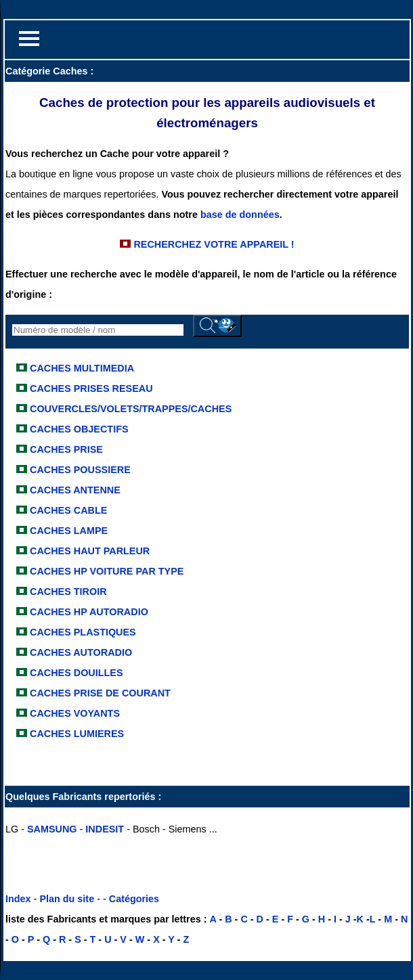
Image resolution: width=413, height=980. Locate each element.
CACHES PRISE (65, 449)
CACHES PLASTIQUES (82, 632)
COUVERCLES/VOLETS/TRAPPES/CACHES (131, 409)
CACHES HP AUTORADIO (88, 612)
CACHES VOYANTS (73, 713)
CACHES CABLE (67, 510)
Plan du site (67, 899)
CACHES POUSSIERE (79, 470)
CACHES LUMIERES (75, 734)
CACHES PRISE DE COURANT (99, 693)
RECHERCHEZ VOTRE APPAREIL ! (212, 244)
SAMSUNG (52, 829)
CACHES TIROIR (67, 592)
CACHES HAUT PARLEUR (88, 551)
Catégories (134, 899)
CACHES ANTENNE (74, 490)
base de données (240, 215)
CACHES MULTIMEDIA (82, 368)
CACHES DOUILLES (75, 673)
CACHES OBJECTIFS (79, 429)
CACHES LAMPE (67, 531)
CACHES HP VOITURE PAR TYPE (105, 571)
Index (18, 899)
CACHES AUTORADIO (80, 652)
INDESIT (105, 829)
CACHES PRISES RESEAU (91, 388)
